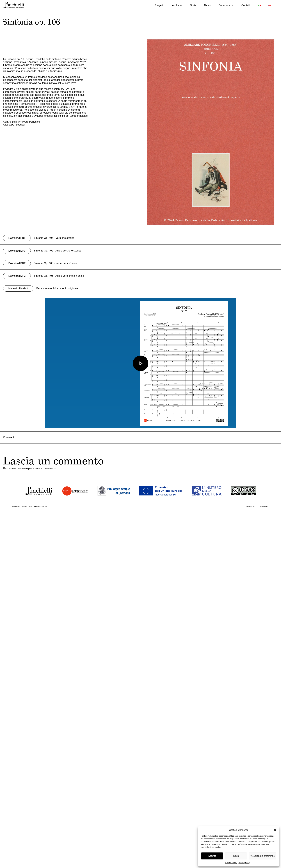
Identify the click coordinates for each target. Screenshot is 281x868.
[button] (275, 830)
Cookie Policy (231, 863)
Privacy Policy (244, 863)
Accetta (212, 856)
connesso (22, 468)
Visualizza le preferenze (263, 856)
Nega (236, 856)
